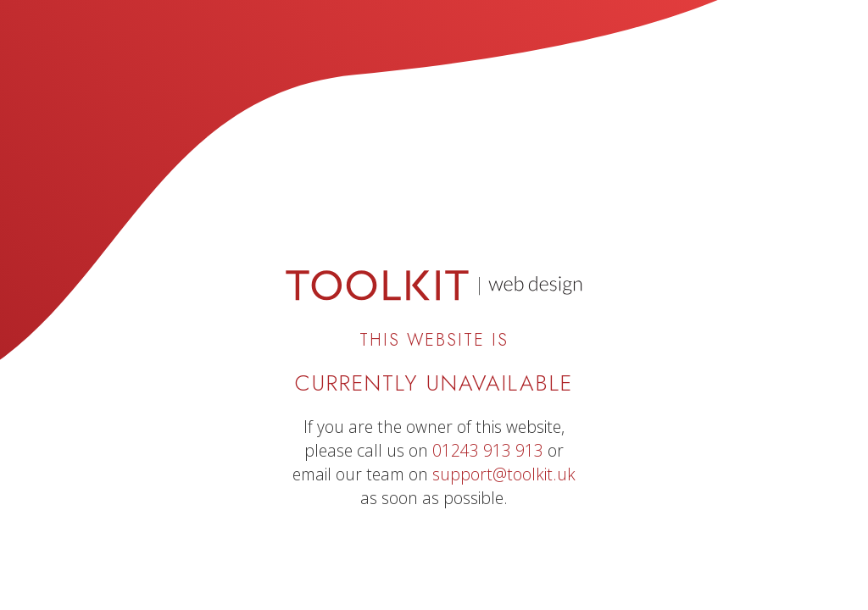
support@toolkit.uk (504, 474)
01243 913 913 (488, 450)
